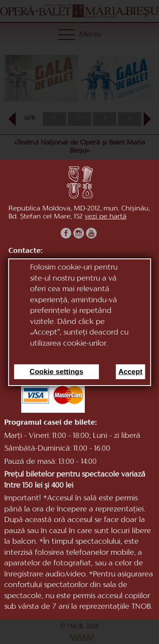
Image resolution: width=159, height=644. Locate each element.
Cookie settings (57, 372)
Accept (130, 372)
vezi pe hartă (106, 217)
